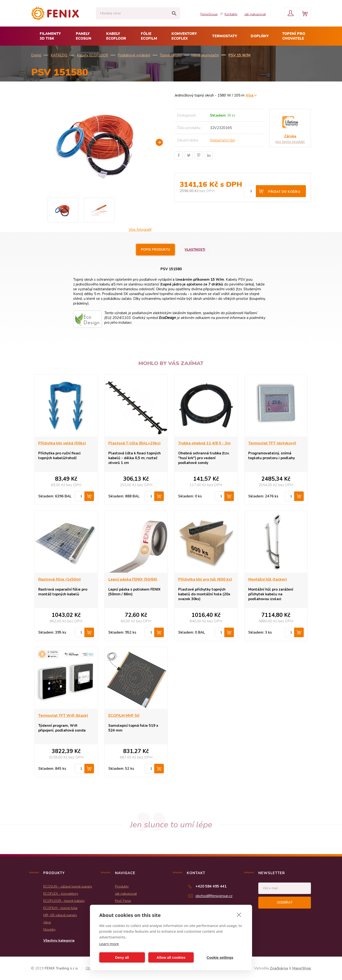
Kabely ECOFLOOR (92, 55)
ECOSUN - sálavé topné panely (68, 886)
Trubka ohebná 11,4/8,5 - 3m (204, 443)
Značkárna (279, 968)
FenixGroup (209, 14)
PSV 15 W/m (239, 55)
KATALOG (59, 55)
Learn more (109, 944)
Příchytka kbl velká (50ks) (62, 443)
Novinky (49, 929)
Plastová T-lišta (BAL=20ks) (135, 443)
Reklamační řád (222, 140)
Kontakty (231, 14)
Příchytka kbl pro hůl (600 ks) (205, 579)
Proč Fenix (123, 901)
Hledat (174, 13)
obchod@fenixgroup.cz (214, 896)
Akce (47, 922)
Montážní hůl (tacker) (268, 579)
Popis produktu (155, 250)
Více (250, 95)
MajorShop (302, 968)
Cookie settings (220, 957)
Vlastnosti (195, 250)
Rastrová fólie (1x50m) (60, 579)
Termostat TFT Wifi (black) (63, 716)
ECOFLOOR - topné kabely (64, 901)
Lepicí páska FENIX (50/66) (133, 579)
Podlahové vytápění (134, 55)
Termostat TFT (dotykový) (272, 443)
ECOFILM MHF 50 (124, 716)
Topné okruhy (171, 55)
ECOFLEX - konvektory (61, 894)
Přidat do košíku (284, 192)
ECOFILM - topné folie (60, 908)
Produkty (122, 886)
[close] (239, 915)
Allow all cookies (171, 957)
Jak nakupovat (255, 14)
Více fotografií (140, 230)
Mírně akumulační (205, 55)
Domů (36, 55)
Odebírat (285, 903)
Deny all (122, 957)
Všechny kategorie (59, 940)
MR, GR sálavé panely (60, 915)
